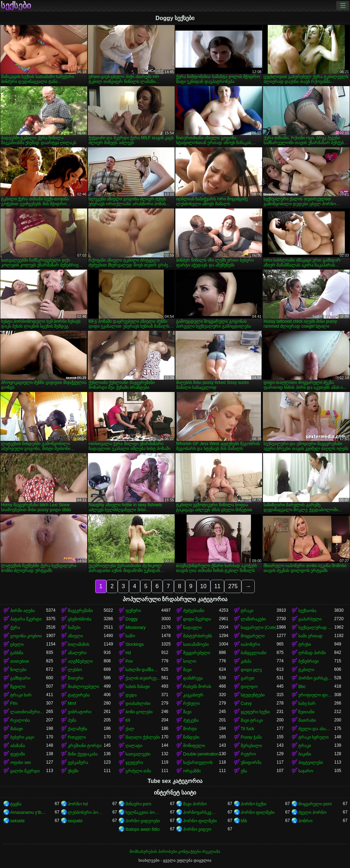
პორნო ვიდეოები (143, 821)
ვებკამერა (78, 763)
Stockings (135, 644)
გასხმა (17, 653)
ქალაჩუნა (77, 729)
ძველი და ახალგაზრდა (316, 729)
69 (128, 720)
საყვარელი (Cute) (259, 628)
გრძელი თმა (138, 771)
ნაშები (74, 628)
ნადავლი (192, 628)
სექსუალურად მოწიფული (316, 628)
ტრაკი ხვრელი (313, 737)
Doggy (132, 619)
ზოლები (18, 670)
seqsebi (75, 821)
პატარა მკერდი (26, 619)
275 (233, 586)
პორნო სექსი (254, 804)
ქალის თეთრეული (143, 678)
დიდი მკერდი (197, 619)
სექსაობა (307, 611)
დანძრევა (193, 678)
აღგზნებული (80, 661)
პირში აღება (22, 611)
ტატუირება (79, 695)
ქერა (15, 628)
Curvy (246, 703)
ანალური (77, 653)
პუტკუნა (191, 720)
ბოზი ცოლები (139, 712)
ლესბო (75, 670)
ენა (244, 771)
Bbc (302, 687)
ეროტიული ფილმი (316, 695)
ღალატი (134, 746)
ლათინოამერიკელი (28, 712)
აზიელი (75, 636)
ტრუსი (305, 644)
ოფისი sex (21, 763)
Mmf (72, 703)
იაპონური (250, 644)
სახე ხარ (307, 703)
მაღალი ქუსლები (143, 737)
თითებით (20, 661)
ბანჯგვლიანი (254, 653)
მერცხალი (251, 746)
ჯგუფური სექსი (255, 712)
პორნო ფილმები (258, 812)
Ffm (14, 703)
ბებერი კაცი (22, 737)
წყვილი (18, 687)
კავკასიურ (193, 695)
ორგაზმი (192, 771)
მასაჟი (17, 729)
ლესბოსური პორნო (86, 812)
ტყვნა (16, 804)
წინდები (191, 737)
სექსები (16, 6)
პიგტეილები (311, 763)
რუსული (191, 703)
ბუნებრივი (309, 661)
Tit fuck (247, 729)
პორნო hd (78, 804)
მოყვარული (253, 636)
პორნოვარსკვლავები (201, 812)
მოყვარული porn (315, 804)
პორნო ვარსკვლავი (316, 678)
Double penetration (201, 754)
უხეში (73, 771)
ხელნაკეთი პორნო (143, 812)
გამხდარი (20, 678)
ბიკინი (305, 754)
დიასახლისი (138, 703)
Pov (129, 661)
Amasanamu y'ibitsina (28, 812)
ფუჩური (133, 611)
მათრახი (307, 720)
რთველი (77, 737)
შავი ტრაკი (252, 720)
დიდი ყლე (251, 670)
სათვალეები (138, 754)
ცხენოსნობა (80, 619)
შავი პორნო (195, 804)
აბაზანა (18, 746)
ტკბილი (306, 670)
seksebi (17, 821)
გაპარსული (310, 619)
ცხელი (17, 644)
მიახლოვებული (83, 687)
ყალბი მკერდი (25, 771)
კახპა (246, 661)
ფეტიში (18, 754)
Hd (128, 653)
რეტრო (248, 754)
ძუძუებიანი (194, 611)
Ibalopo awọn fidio (142, 829)
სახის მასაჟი (138, 687)
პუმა (72, 720)
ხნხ (244, 821)
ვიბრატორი (80, 712)
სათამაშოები (196, 644)
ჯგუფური (134, 763)
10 (203, 586)
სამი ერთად (310, 636)
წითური (76, 678)
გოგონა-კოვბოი (26, 636)
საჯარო (306, 771)
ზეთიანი (306, 712)
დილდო (249, 687)
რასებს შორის (197, 687)
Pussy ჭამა (251, 737)
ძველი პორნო (312, 812)
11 (218, 586)
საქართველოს (198, 763)
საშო (130, 636)
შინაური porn (138, 804)
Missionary (135, 628)
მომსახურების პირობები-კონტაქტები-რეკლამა (175, 851)
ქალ (130, 729)
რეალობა (20, 720)
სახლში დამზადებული (143, 670)
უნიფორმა (251, 763)
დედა (131, 695)
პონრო (305, 821)
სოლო (190, 661)
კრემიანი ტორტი (85, 746)
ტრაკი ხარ (21, 695)
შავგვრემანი (80, 611)
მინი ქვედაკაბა (83, 754)
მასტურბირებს (197, 636)
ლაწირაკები (253, 619)
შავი (187, 670)
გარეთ (248, 678)
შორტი (190, 729)
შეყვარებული (197, 653)
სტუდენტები (253, 695)
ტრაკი (247, 611)
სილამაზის (79, 644)
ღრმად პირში (312, 653)
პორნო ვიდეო (197, 829)
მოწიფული (194, 746)
